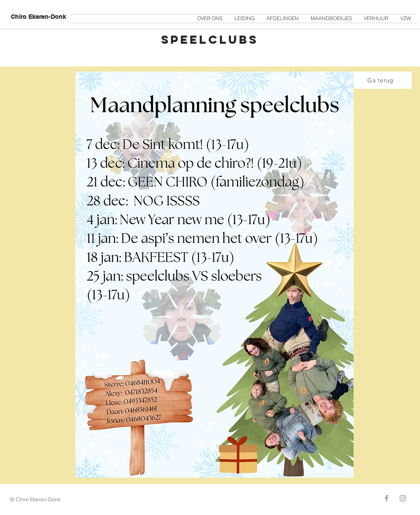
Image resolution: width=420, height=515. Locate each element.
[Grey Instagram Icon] (403, 498)
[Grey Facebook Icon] (387, 498)
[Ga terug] (381, 80)
